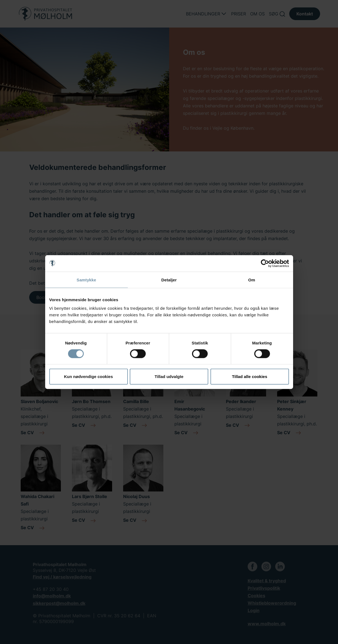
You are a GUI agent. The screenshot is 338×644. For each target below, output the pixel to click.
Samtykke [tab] (86, 280)
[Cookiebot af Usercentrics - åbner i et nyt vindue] (265, 263)
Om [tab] (252, 280)
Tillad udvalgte (169, 377)
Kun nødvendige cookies (88, 377)
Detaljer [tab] (169, 280)
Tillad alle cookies (250, 377)
